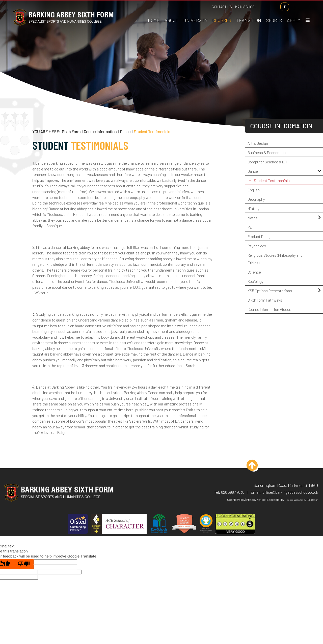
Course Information (100, 131)
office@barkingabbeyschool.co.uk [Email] (290, 492)
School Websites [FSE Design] (295, 500)
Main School (246, 7)
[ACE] (119, 524)
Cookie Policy (236, 500)
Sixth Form (71, 131)
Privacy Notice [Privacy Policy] (256, 500)
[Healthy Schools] (184, 524)
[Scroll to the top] (254, 467)
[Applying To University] (196, 13)
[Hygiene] (235, 524)
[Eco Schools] (159, 524)
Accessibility (275, 500)
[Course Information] (222, 13)
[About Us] (172, 13)
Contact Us (222, 7)
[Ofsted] (78, 524)
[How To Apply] (294, 13)
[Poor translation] (24, 564)
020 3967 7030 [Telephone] (233, 492)
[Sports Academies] (274, 13)
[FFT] (206, 524)
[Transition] (249, 13)
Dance (125, 131)
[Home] (63, 26)
